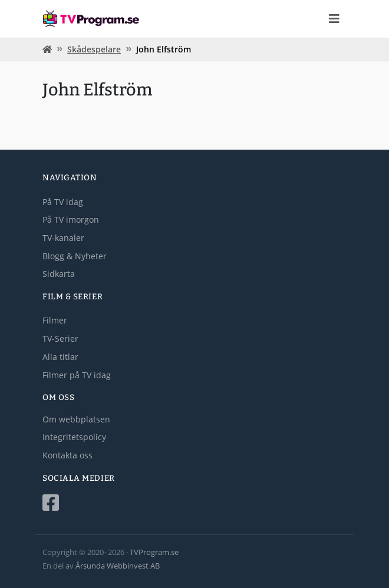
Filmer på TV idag (77, 375)
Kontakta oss (67, 455)
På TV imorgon (71, 219)
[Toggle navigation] (334, 19)
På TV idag (63, 202)
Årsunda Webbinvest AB (118, 566)
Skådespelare (94, 49)
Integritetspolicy (74, 437)
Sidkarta (59, 274)
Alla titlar (60, 357)
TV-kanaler (63, 238)
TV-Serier (60, 338)
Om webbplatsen (76, 419)
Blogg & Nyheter (75, 256)
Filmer (55, 320)
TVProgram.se (154, 552)
